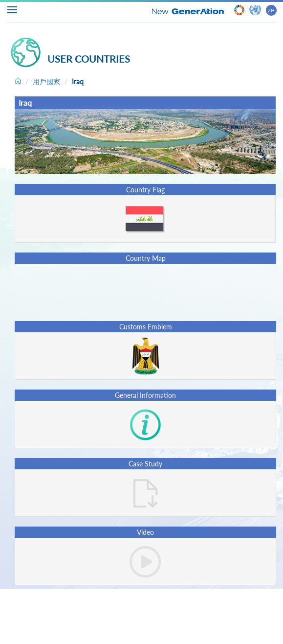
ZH (271, 10)
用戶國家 (46, 81)
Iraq (78, 81)
